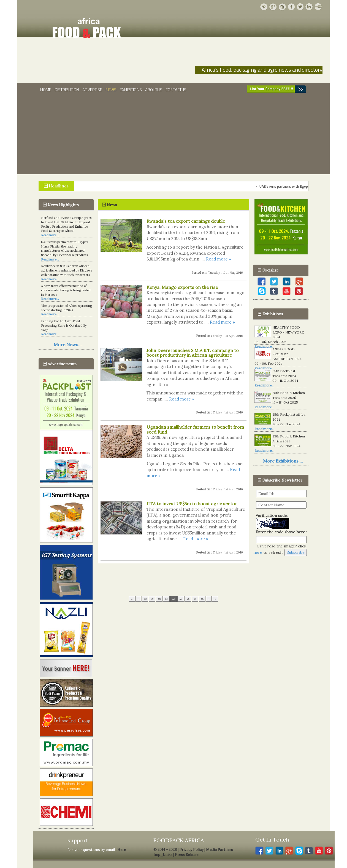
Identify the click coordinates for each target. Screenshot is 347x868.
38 (145, 599)
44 (188, 599)
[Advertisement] (173, 136)
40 (159, 599)
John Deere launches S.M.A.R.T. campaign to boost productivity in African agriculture (193, 353)
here (258, 552)
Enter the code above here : (280, 532)
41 (166, 599)
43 (181, 599)
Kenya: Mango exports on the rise (182, 287)
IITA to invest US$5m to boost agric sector (192, 504)
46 (202, 599)
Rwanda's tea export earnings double (186, 221)
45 (195, 599)
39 (152, 599)
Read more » (219, 259)
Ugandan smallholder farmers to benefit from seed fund (195, 429)
